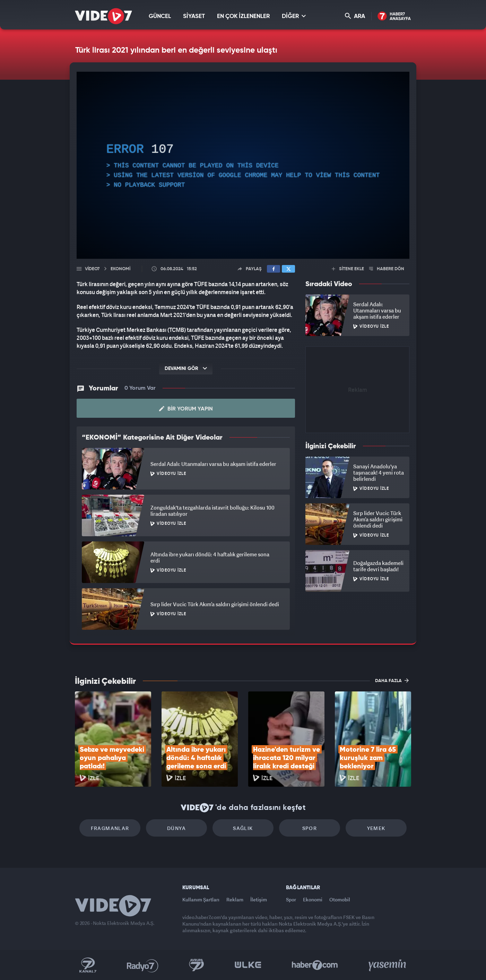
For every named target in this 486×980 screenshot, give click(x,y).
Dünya (176, 828)
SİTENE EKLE (348, 269)
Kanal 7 (88, 965)
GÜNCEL (160, 16)
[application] (243, 165)
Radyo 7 (143, 965)
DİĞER (294, 16)
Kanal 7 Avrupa (197, 965)
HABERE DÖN (387, 269)
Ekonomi (313, 899)
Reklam (235, 899)
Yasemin (388, 965)
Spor (310, 828)
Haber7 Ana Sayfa (394, 16)
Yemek (376, 828)
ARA (355, 16)
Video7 (92, 269)
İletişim (259, 899)
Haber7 (315, 965)
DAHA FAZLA (392, 680)
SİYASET (194, 16)
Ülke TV (248, 965)
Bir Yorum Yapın (186, 409)
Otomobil (340, 899)
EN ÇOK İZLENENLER (243, 16)
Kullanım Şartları (201, 899)
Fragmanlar (110, 828)
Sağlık (243, 828)
